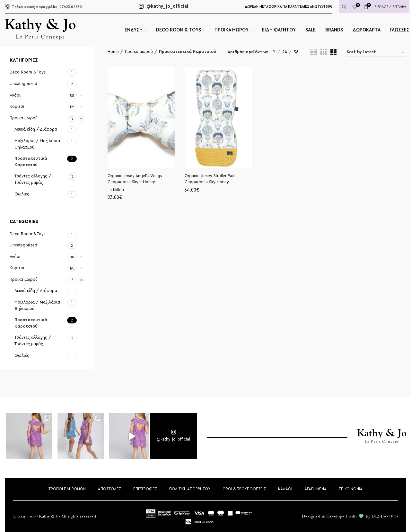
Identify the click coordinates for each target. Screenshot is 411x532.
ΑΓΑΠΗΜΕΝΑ (315, 489)
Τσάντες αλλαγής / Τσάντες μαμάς (33, 179)
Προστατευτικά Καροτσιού (31, 162)
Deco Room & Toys (28, 72)
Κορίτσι (17, 107)
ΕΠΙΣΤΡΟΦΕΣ (145, 489)
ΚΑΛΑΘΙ (285, 489)
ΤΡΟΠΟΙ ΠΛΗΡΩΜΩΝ (67, 489)
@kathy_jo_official (163, 6)
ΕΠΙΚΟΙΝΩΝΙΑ (351, 489)
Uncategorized (23, 84)
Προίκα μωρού (24, 118)
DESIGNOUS (385, 516)
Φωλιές (22, 194)
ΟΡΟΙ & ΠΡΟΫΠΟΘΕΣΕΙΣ (244, 489)
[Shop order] (376, 53)
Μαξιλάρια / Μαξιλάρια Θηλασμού (37, 144)
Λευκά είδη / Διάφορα (36, 129)
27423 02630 (43, 7)
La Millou (116, 190)
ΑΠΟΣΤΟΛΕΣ (109, 489)
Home (113, 52)
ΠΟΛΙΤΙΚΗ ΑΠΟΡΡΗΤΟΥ (190, 489)
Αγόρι (15, 95)
